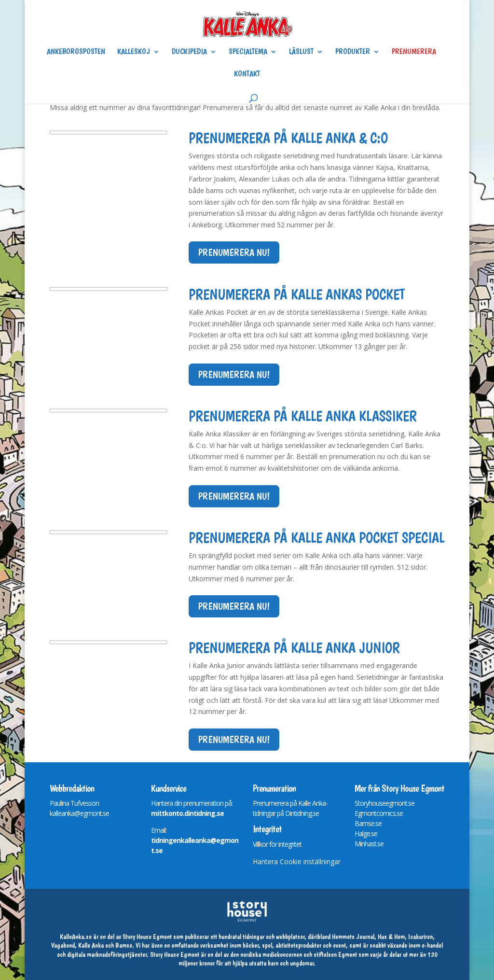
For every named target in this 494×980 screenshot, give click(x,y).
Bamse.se (368, 823)
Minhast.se (369, 844)
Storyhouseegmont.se (384, 803)
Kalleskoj (134, 52)
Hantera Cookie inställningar (297, 861)
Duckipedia (189, 52)
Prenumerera (414, 52)
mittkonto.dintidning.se (187, 813)
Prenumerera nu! (234, 252)
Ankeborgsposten (76, 52)
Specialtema (248, 52)
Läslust (301, 52)
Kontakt (247, 74)
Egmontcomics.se (379, 813)
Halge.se (366, 833)
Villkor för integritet (277, 844)
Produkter (353, 52)
